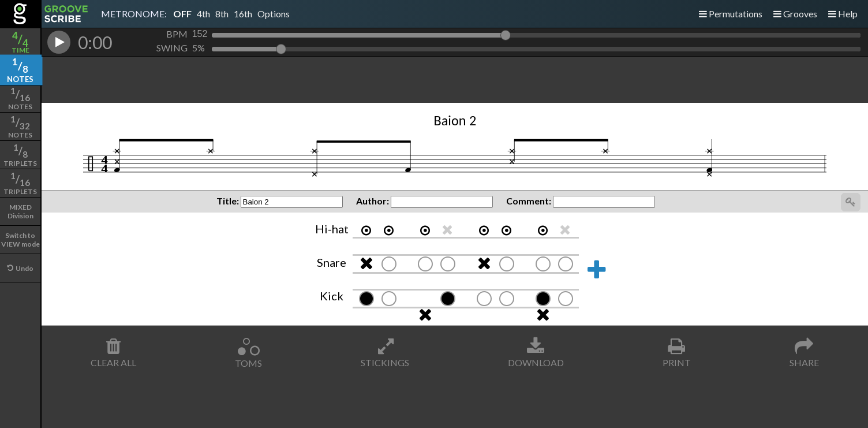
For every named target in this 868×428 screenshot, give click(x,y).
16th (243, 14)
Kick (332, 296)
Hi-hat (332, 229)
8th (222, 14)
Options (274, 14)
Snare (332, 262)
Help (843, 14)
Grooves (795, 14)
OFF (182, 14)
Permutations (731, 14)
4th (203, 14)
